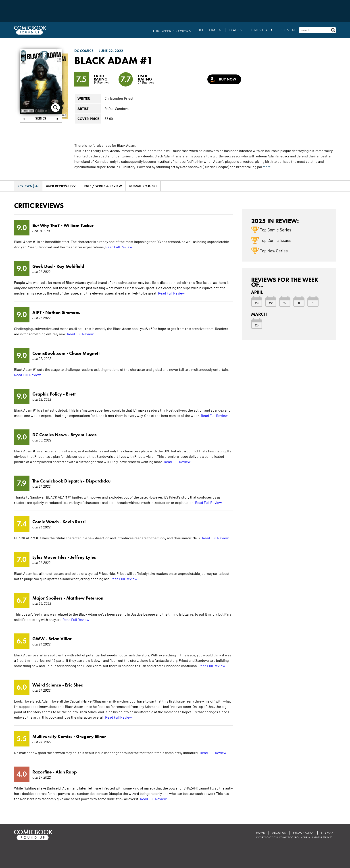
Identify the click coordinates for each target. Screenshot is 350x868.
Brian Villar (60, 639)
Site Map (327, 833)
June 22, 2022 (111, 51)
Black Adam (108, 60)
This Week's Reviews (173, 30)
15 (285, 303)
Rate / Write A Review (103, 186)
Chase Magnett (84, 353)
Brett (71, 394)
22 (271, 303)
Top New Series (274, 250)
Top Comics (210, 30)
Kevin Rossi (74, 522)
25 (257, 325)
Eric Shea (74, 685)
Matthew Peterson (85, 598)
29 (257, 303)
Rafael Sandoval (117, 108)
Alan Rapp (66, 772)
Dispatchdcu (98, 481)
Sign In (288, 30)
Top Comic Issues (276, 240)
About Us (278, 833)
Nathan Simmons (63, 312)
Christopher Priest (119, 98)
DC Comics (84, 51)
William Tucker (79, 225)
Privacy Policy (303, 833)
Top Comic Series (276, 229)
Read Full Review (119, 247)
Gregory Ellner (91, 736)
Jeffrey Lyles (83, 557)
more (267, 167)
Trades (236, 30)
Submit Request (143, 186)
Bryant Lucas (84, 435)
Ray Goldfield (70, 266)
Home (259, 833)
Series (41, 118)
